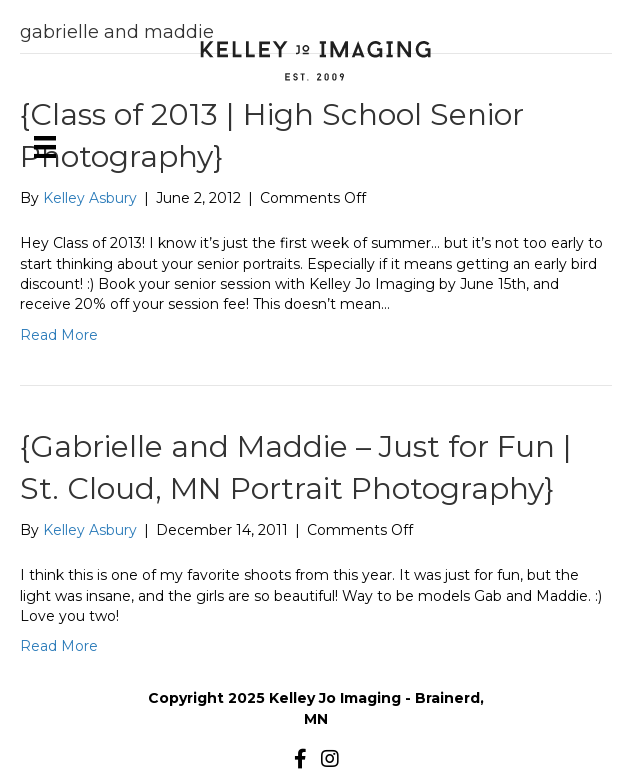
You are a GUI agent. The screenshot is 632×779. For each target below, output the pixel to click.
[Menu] (45, 147)
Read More (59, 335)
